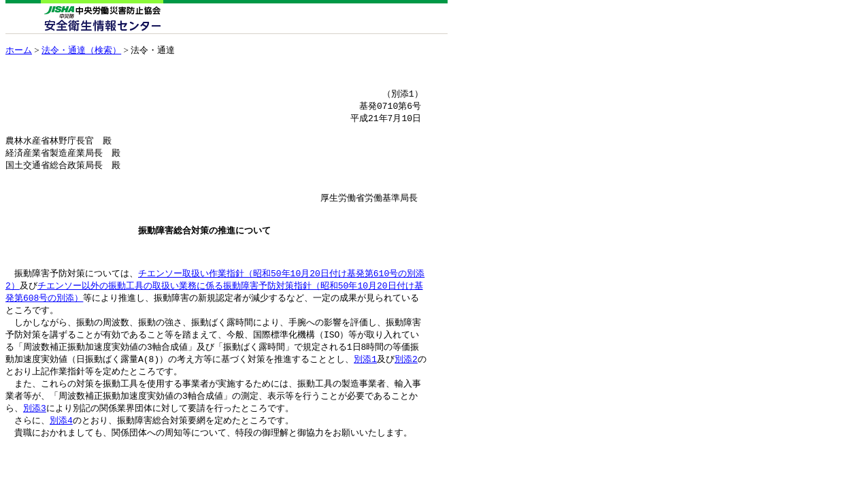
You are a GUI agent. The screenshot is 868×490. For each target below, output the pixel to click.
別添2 (406, 388)
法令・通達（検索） (81, 50)
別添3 (35, 440)
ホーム (19, 50)
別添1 (365, 388)
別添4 (61, 453)
